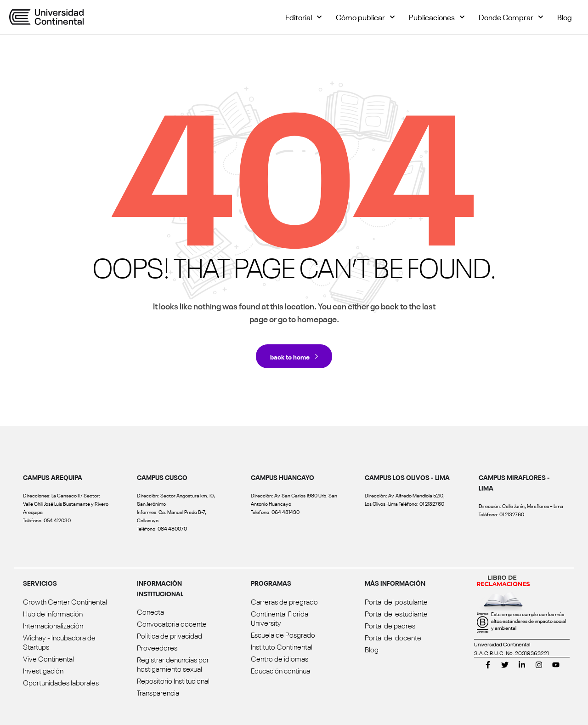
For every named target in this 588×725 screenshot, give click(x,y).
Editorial (304, 17)
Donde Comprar (511, 17)
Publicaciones (437, 17)
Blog (565, 17)
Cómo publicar (365, 17)
